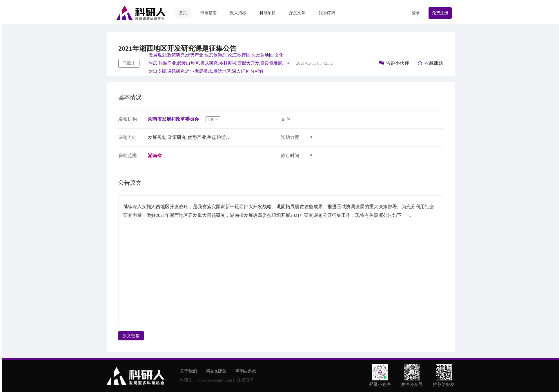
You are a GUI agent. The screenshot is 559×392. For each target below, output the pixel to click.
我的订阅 (327, 13)
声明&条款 (246, 371)
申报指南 (208, 13)
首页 (183, 13)
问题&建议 (216, 371)
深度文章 (297, 13)
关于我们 (188, 371)
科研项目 (268, 13)
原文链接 (131, 336)
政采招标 (238, 13)
